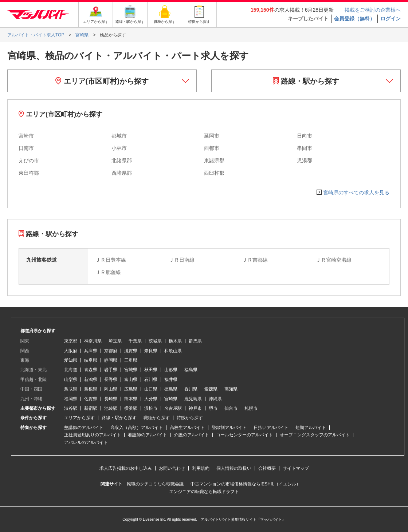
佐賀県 (91, 399)
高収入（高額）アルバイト (137, 428)
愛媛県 (211, 389)
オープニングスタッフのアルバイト (315, 435)
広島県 (131, 389)
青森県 (91, 370)
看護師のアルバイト (148, 435)
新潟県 (91, 380)
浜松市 (151, 408)
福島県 (191, 370)
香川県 (191, 389)
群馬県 (195, 341)
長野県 (111, 380)
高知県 (231, 389)
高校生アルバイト (187, 428)
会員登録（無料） (354, 19)
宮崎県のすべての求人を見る (356, 192)
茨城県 (155, 341)
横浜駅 (131, 408)
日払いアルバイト (271, 428)
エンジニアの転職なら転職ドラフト (204, 492)
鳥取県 (71, 389)
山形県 (171, 370)
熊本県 (131, 399)
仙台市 (231, 408)
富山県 (131, 380)
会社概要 (267, 468)
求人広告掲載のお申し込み (126, 468)
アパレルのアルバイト (86, 442)
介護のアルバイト (192, 435)
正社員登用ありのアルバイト (93, 435)
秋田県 (151, 370)
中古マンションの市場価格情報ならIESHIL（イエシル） (246, 484)
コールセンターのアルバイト (244, 435)
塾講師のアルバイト (84, 428)
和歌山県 (173, 351)
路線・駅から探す (306, 81)
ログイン (391, 19)
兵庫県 (91, 351)
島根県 (91, 389)
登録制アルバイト (229, 428)
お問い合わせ (172, 468)
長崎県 (111, 399)
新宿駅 (91, 408)
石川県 (151, 380)
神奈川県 (93, 341)
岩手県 (111, 370)
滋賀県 (131, 351)
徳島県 (171, 389)
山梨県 (71, 380)
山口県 (151, 389)
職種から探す (157, 418)
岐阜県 (91, 360)
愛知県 (71, 360)
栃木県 (175, 341)
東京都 (71, 341)
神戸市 (195, 408)
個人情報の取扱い (234, 468)
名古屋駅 (173, 408)
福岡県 (71, 399)
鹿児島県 (193, 399)
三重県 (131, 360)
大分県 (151, 399)
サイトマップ (296, 468)
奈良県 (151, 351)
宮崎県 (171, 399)
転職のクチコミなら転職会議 (155, 484)
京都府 (111, 351)
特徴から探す (190, 418)
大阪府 (71, 351)
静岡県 (111, 360)
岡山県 (111, 389)
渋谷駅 (71, 408)
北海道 (71, 370)
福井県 (171, 380)
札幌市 (251, 408)
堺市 (213, 408)
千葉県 (135, 341)
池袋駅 (111, 408)
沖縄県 (215, 399)
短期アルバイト (311, 428)
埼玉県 (115, 341)
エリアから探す (79, 418)
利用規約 (201, 468)
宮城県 (131, 370)
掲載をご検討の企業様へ (373, 10)
